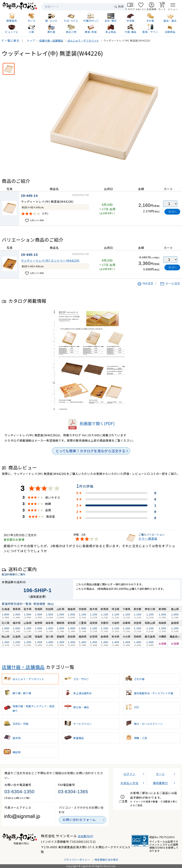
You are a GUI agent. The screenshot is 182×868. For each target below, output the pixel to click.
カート (160, 774)
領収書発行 (160, 783)
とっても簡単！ (91, 451)
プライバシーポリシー (77, 860)
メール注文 (170, 283)
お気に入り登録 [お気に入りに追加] (34, 221)
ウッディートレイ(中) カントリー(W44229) (50, 260)
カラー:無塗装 (148, 538)
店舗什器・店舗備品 (23, 667)
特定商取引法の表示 (106, 860)
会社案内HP (86, 836)
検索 (119, 7)
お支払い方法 (129, 783)
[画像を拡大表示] (103, 115)
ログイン (129, 774)
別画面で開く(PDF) (91, 423)
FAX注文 (145, 283)
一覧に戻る (12, 41)
